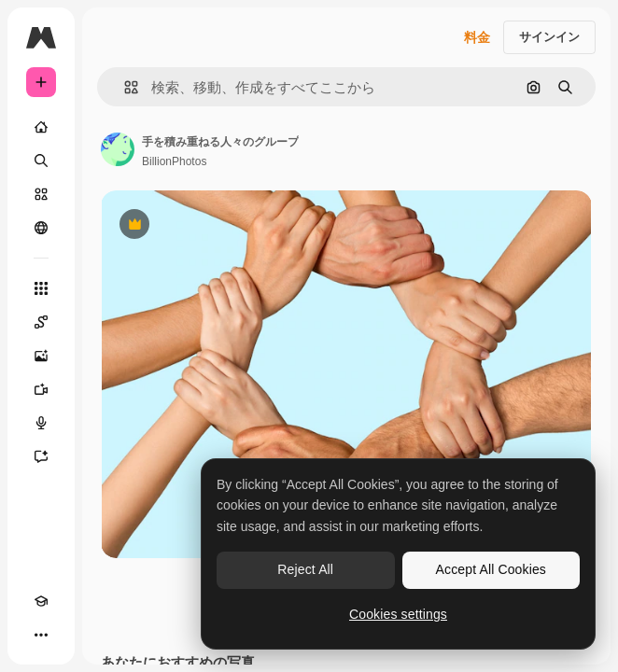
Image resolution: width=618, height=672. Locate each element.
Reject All (305, 569)
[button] (124, 87)
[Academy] (41, 601)
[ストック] (41, 194)
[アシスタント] (41, 456)
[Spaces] (41, 322)
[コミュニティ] (41, 228)
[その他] (41, 635)
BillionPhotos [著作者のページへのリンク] (174, 161)
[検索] (41, 161)
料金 (477, 37)
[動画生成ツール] (41, 389)
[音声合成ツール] (41, 423)
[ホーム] (41, 127)
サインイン (549, 37)
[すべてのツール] (41, 288)
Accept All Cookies (491, 569)
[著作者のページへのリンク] (118, 149)
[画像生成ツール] (41, 356)
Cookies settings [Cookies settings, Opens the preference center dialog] (398, 614)
